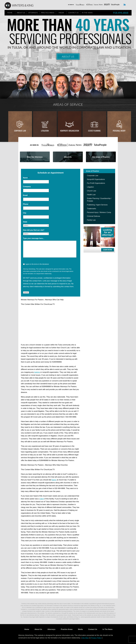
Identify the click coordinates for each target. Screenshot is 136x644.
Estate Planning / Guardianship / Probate (99, 200)
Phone (26, 204)
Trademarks (92, 209)
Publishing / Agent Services (97, 205)
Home (10, 13)
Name (26, 178)
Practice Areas (48, 13)
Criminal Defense (94, 216)
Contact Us (73, 13)
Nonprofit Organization (70, 131)
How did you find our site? (34, 230)
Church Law (92, 191)
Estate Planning (94, 131)
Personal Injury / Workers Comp (99, 212)
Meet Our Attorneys (35, 157)
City (25, 213)
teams (54, 480)
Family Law (91, 220)
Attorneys (33, 13)
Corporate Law (20, 131)
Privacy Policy (96, 638)
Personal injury (119, 131)
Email (26, 195)
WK (21, 6)
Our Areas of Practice (101, 157)
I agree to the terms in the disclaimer (37, 264)
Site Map (85, 638)
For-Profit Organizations (96, 183)
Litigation (45, 131)
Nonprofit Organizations (96, 179)
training (37, 372)
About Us (21, 13)
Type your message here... (34, 238)
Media (61, 13)
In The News (87, 13)
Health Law (91, 195)
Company (27, 187)
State (25, 222)
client (42, 499)
